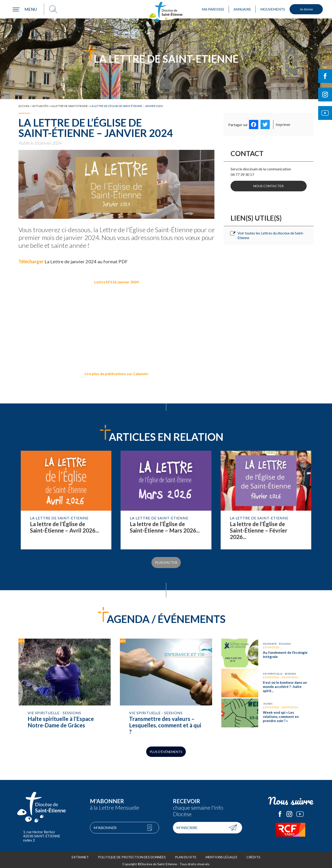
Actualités (40, 106)
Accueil (24, 106)
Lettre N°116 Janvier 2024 (116, 282)
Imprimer (283, 124)
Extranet (80, 855)
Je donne (306, 9)
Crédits (253, 855)
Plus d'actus (166, 561)
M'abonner (105, 826)
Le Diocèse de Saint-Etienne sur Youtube (300, 812)
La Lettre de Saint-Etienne (69, 106)
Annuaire (242, 9)
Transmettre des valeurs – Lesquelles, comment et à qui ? (166, 686)
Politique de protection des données (132, 855)
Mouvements (273, 9)
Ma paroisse (213, 9)
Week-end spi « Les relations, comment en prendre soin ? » (267, 708)
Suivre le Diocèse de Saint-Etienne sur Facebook (325, 76)
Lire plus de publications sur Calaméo (116, 374)
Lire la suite (66, 500)
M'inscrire (187, 826)
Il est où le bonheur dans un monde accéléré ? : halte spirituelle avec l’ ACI (267, 679)
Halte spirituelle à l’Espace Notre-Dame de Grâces (65, 686)
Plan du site (186, 855)
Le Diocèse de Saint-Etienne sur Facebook (280, 812)
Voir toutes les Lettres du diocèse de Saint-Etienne (271, 234)
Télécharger (31, 261)
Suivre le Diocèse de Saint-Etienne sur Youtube (325, 113)
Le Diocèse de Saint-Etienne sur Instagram (289, 812)
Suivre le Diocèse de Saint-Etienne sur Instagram (325, 95)
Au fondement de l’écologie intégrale (267, 650)
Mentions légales (221, 855)
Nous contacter (268, 185)
